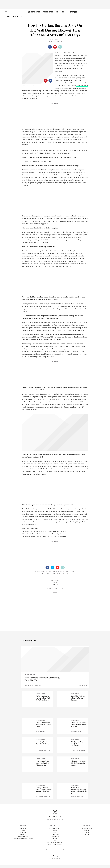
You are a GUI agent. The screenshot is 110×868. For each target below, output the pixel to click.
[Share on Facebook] (50, 47)
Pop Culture (57, 576)
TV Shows (66, 576)
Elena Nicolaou (55, 39)
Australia (87, 837)
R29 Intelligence (23, 839)
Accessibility (55, 839)
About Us (23, 831)
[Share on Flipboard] (58, 570)
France (87, 835)
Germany (87, 833)
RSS (55, 843)
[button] (97, 14)
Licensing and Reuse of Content (23, 841)
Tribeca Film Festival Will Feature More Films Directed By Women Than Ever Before (49, 536)
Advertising (23, 835)
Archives (55, 841)
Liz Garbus (74, 53)
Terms (55, 833)
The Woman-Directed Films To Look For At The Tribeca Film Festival (44, 539)
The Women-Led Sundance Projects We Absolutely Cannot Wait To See (44, 534)
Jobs (23, 833)
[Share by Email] (60, 47)
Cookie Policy (55, 837)
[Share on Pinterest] (55, 47)
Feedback (23, 837)
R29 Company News (55, 831)
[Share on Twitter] (52, 570)
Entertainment (46, 576)
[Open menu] (6, 11)
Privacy (55, 835)
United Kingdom (87, 831)
